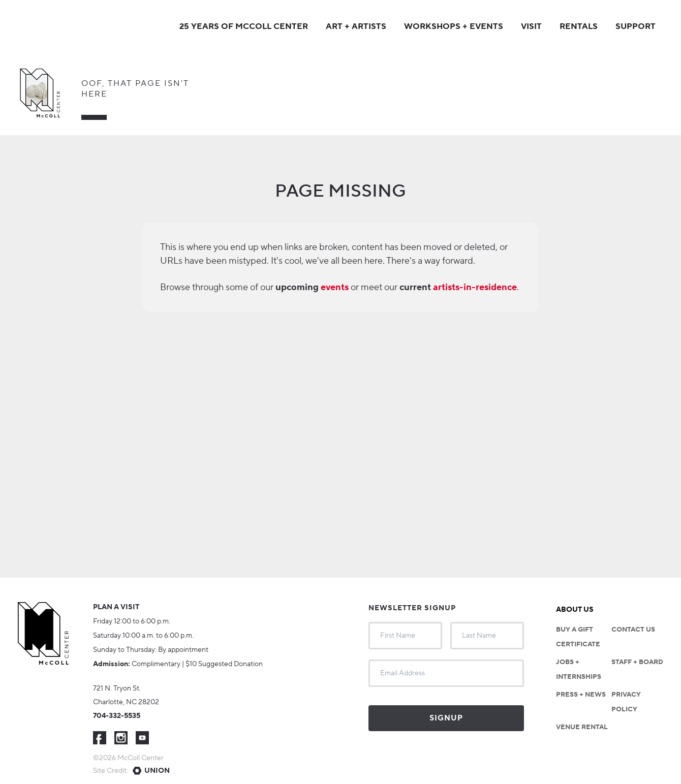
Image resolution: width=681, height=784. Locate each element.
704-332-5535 (117, 716)
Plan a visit (116, 607)
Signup (446, 718)
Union (157, 771)
